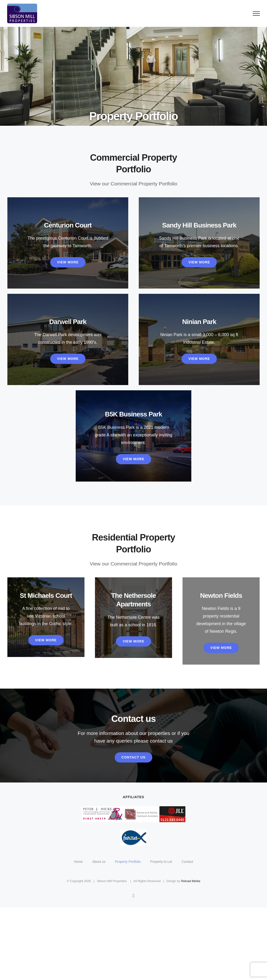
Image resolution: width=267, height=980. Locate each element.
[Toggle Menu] (256, 14)
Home (78, 862)
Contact (187, 862)
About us (99, 862)
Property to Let (161, 862)
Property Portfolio (128, 862)
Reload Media (191, 881)
